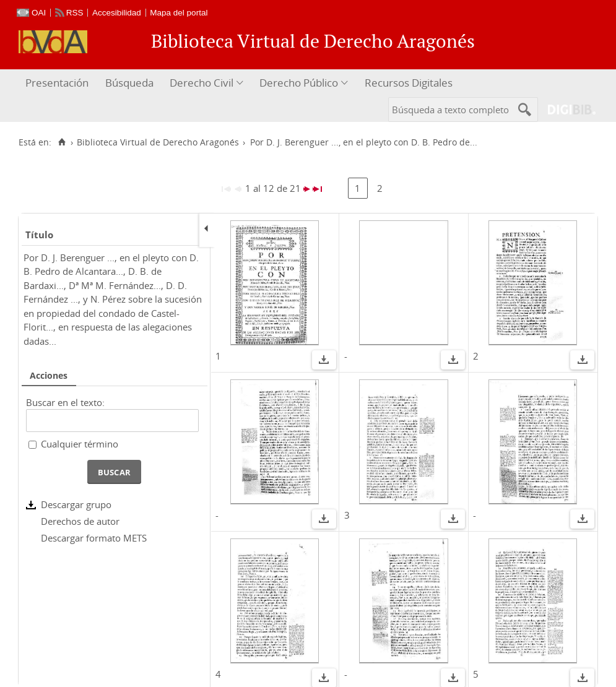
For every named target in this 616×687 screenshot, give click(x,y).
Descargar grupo (76, 504)
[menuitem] (59, 83)
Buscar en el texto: (65, 402)
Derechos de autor (80, 521)
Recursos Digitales (409, 83)
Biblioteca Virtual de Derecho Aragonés (158, 142)
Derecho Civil (202, 83)
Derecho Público (299, 83)
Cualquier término (80, 444)
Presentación (57, 83)
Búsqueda (129, 83)
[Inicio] (62, 142)
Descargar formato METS (94, 538)
